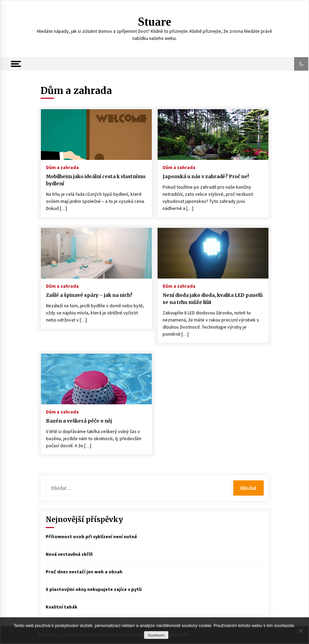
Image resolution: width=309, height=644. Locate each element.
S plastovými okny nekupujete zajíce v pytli (94, 589)
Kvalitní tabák (62, 607)
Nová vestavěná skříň (69, 554)
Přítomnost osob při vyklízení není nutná (91, 536)
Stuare (155, 22)
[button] (301, 64)
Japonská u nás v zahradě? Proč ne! (206, 176)
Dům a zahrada (62, 167)
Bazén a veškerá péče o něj (79, 421)
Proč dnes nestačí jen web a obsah (84, 572)
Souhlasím (156, 635)
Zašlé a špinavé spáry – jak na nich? (89, 295)
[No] (301, 631)
